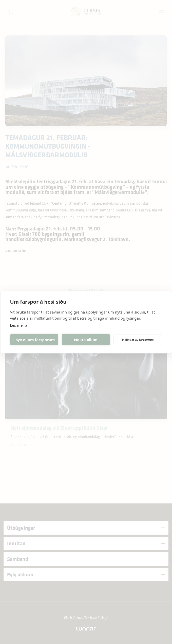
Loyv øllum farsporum (34, 340)
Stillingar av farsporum (138, 339)
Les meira (19, 325)
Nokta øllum (86, 340)
